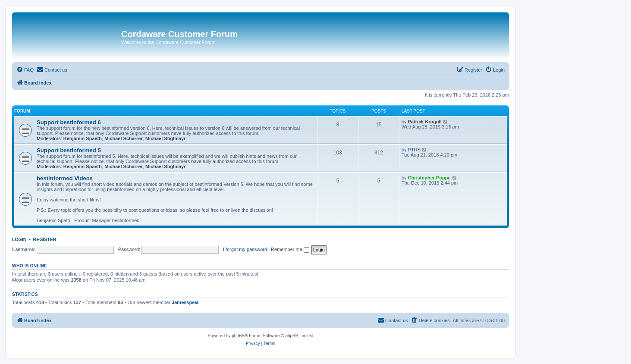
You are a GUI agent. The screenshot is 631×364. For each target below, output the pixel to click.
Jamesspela (185, 302)
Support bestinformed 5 (69, 150)
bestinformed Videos (65, 178)
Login (19, 239)
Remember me (290, 249)
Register (45, 239)
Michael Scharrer (124, 138)
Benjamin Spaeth (83, 138)
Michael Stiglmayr (166, 138)
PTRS (414, 150)
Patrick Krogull (425, 122)
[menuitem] (25, 70)
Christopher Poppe (429, 178)
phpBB (238, 336)
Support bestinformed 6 (69, 122)
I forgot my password (245, 249)
